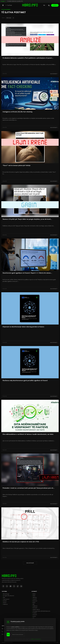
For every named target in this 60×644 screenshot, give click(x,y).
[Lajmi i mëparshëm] (56, 1)
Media (34, 594)
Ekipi (3, 598)
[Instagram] (7, 586)
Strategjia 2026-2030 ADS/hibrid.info (41, 611)
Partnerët (34, 608)
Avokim (34, 616)
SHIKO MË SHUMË (30, 563)
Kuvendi (4, 601)
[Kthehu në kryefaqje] (9, 5)
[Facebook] (3, 586)
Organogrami (6, 599)
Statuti (4, 603)
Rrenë (33, 603)
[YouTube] (10, 586)
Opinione (34, 598)
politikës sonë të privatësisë (36, 639)
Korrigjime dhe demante (8, 596)
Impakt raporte (36, 610)
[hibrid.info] (9, 576)
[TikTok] (18, 586)
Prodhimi (34, 613)
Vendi (33, 596)
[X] (14, 586)
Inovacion (34, 615)
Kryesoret (34, 601)
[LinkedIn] (21, 586)
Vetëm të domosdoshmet (18, 635)
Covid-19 (34, 599)
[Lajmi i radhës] (58, 1)
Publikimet (5, 604)
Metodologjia (6, 594)
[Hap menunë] (3, 5)
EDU (33, 604)
